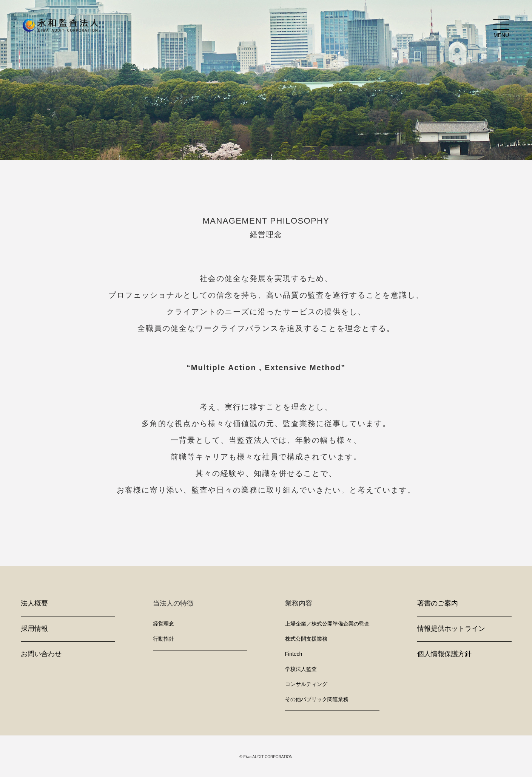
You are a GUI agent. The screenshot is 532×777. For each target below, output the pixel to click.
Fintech (294, 654)
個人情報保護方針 (444, 654)
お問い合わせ (41, 654)
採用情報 (34, 629)
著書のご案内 (438, 603)
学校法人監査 (301, 669)
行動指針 (163, 639)
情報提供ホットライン (451, 629)
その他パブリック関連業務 (317, 699)
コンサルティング (306, 684)
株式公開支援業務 (306, 639)
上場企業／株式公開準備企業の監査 (327, 624)
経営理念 (163, 624)
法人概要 (34, 603)
